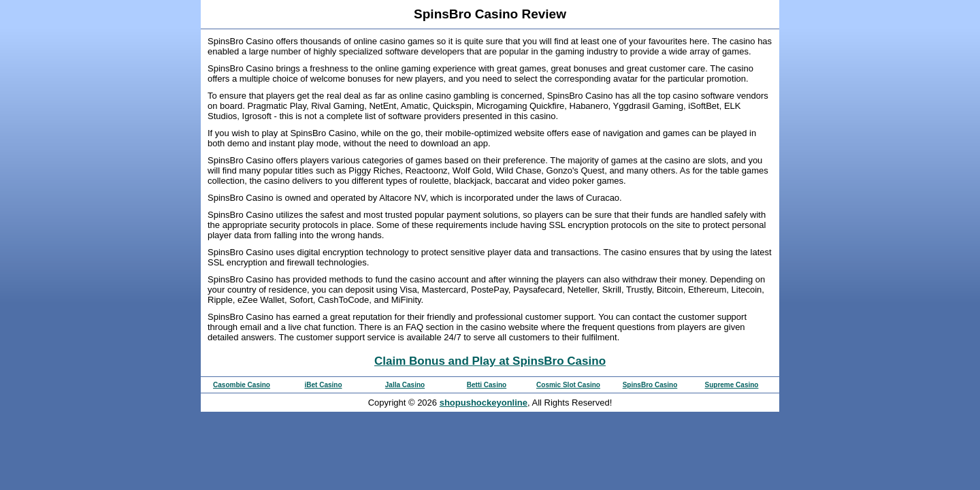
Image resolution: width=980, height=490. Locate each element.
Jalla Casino (405, 385)
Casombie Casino (242, 385)
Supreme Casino (732, 385)
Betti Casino (487, 385)
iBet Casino (323, 385)
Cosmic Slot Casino (568, 385)
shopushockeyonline (484, 403)
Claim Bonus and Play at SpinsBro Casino (490, 361)
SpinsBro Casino (650, 385)
